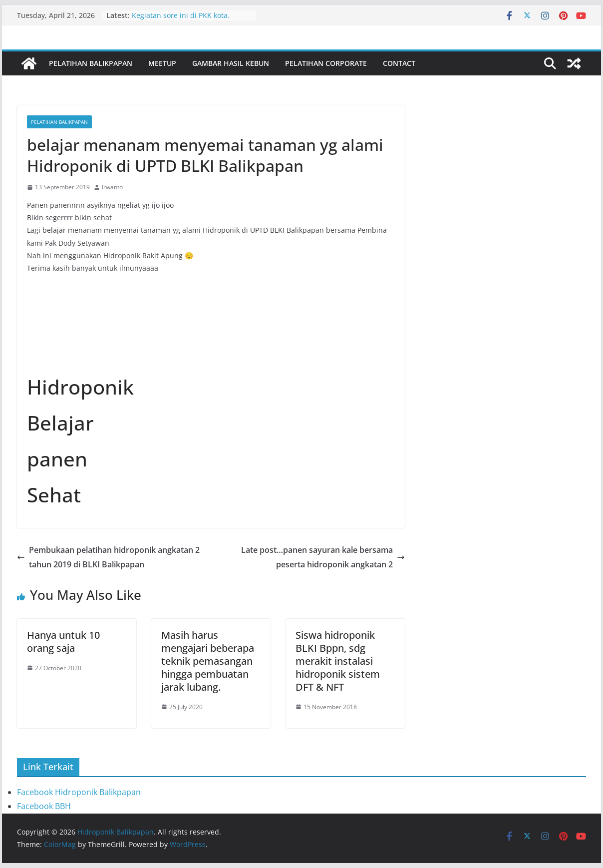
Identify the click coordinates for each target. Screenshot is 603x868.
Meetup (162, 63)
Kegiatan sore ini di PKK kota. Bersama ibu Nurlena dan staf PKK (190, 20)
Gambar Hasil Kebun (231, 63)
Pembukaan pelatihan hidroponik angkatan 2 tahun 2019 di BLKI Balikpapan (108, 557)
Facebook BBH (44, 806)
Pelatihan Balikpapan (91, 63)
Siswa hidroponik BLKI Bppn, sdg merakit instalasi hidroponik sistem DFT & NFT (338, 661)
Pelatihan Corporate (326, 63)
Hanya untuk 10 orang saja (63, 642)
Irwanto (112, 187)
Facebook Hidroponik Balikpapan (79, 792)
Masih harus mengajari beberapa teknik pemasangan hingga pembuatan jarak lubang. (208, 661)
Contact (399, 63)
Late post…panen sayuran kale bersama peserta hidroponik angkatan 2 (323, 557)
